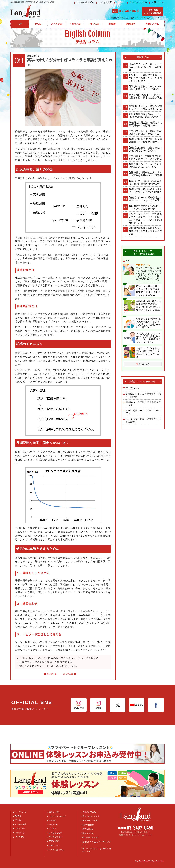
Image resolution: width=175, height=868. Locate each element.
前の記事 (50, 674)
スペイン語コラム (56, 850)
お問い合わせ (157, 2)
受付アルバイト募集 (91, 816)
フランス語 (20, 833)
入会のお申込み (89, 812)
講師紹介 (53, 821)
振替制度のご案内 (90, 821)
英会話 (18, 820)
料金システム (88, 833)
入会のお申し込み (137, 2)
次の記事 (70, 674)
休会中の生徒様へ (84, 2)
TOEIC (18, 816)
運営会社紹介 (88, 829)
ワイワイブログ (55, 837)
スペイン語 (20, 829)
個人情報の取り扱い (91, 838)
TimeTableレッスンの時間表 (153, 11)
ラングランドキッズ (57, 816)
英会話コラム (54, 846)
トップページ (21, 812)
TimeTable (53, 825)
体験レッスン (54, 812)
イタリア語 (20, 837)
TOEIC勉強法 (54, 841)
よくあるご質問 (55, 833)
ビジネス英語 (21, 824)
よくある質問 (104, 2)
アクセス (120, 2)
